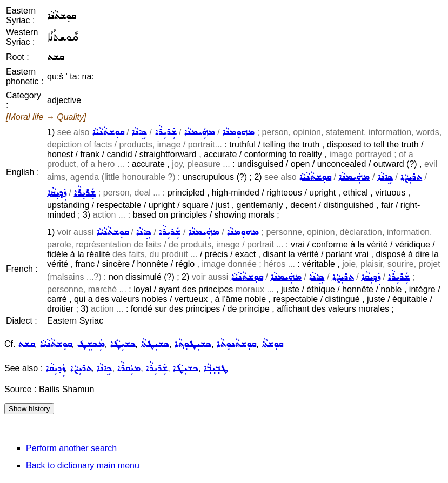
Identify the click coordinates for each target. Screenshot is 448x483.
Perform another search (71, 448)
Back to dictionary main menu (83, 465)
